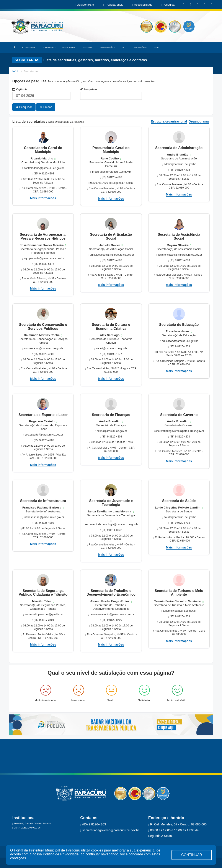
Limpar (46, 107)
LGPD (156, 47)
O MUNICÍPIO (49, 47)
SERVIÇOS (88, 47)
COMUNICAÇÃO (107, 47)
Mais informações (43, 198)
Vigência (20, 89)
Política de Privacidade (61, 854)
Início (16, 71)
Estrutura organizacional (169, 121)
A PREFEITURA (29, 47)
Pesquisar (89, 89)
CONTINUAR (192, 855)
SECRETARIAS (69, 47)
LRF (124, 47)
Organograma (199, 121)
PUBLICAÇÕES (140, 47)
